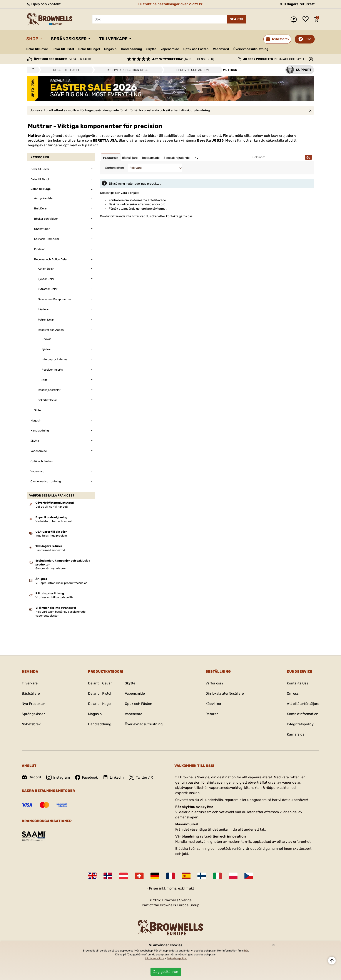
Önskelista (307, 19)
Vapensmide (170, 49)
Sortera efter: (115, 168)
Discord (31, 777)
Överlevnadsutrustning (251, 49)
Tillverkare (113, 39)
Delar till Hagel (89, 49)
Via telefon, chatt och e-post (54, 521)
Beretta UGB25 (210, 140)
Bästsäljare (31, 693)
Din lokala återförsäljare (225, 693)
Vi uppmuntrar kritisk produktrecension (61, 583)
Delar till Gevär (37, 49)
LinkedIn (113, 777)
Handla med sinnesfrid (50, 550)
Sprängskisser (69, 39)
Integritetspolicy (300, 724)
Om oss (293, 693)
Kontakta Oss (298, 683)
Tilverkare (30, 683)
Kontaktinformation (303, 714)
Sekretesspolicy (177, 958)
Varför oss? (215, 683)
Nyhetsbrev (31, 724)
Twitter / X (141, 777)
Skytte (151, 49)
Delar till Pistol (63, 49)
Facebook (86, 777)
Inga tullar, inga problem (51, 536)
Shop (32, 39)
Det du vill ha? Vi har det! (52, 507)
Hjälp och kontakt (43, 4)
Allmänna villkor (155, 958)
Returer (212, 714)
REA (308, 39)
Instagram (58, 777)
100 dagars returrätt (297, 4)
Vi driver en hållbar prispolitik (54, 597)
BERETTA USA (105, 140)
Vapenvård (221, 49)
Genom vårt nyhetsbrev (51, 568)
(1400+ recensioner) (183, 59)
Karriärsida (296, 734)
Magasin (110, 49)
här (246, 951)
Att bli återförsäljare (303, 704)
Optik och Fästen (196, 49)
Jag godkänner (166, 972)
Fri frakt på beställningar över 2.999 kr (170, 4)
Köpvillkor (213, 704)
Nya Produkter (33, 704)
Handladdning (131, 49)
